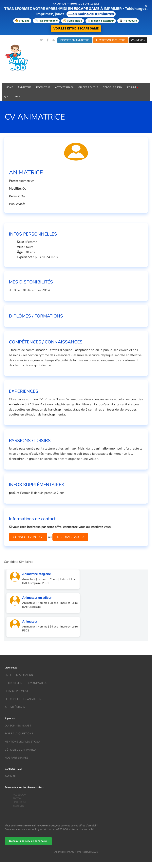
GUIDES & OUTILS (88, 87)
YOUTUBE (19, 806)
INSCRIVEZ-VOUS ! (70, 537)
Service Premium (16, 691)
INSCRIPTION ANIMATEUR (75, 40)
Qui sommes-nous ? (18, 726)
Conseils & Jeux (113, 87)
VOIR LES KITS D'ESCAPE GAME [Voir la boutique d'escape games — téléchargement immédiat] (76, 28)
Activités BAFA (64, 87)
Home (9, 87)
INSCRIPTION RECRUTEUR (111, 40)
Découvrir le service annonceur (28, 841)
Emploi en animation (19, 675)
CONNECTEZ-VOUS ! (28, 537)
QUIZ (7, 97)
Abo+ (18, 97)
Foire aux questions (19, 734)
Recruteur (43, 87)
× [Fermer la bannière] (146, 6)
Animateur (25, 87)
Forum (133, 87)
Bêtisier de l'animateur (21, 750)
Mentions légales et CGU (22, 742)
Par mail (10, 776)
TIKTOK (17, 799)
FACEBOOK (19, 795)
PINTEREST (20, 802)
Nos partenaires (17, 758)
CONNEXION (138, 40)
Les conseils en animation (23, 699)
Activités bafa (15, 707)
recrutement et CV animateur (26, 683)
